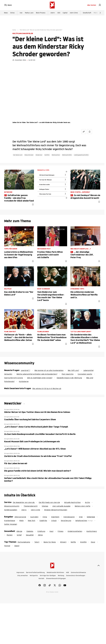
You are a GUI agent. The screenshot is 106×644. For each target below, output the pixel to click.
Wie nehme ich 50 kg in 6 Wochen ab (47, 388)
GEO (59, 13)
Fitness (61, 531)
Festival (7, 546)
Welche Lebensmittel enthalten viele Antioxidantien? (37, 374)
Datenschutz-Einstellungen (76, 576)
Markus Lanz (29, 13)
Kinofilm (83, 542)
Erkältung (41, 531)
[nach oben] (99, 566)
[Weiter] (100, 13)
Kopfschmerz (92, 531)
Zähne (40, 535)
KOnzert (63, 542)
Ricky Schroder (29, 155)
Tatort (37, 542)
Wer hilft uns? (73, 370)
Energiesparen (69, 517)
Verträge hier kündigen (48, 576)
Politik (96, 13)
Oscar (93, 542)
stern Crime (74, 13)
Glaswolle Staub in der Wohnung (69, 378)
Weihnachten (56, 155)
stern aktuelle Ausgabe (61, 506)
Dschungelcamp (24, 542)
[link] (100, 5)
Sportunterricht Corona (13, 378)
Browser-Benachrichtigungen (56, 510)
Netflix (73, 542)
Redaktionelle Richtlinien (55, 573)
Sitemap (45, 506)
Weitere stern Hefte (82, 506)
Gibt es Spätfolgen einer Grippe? (40, 378)
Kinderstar (39, 155)
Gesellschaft (87, 13)
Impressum (20, 573)
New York (32, 521)
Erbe (81, 517)
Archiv (87, 502)
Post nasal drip (68, 374)
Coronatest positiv (85, 374)
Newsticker (13, 403)
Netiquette (34, 576)
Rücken (10, 535)
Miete (21, 521)
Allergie (19, 531)
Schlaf (19, 535)
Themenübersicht (31, 506)
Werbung (61, 576)
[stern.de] (52, 5)
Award (17, 546)
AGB (67, 573)
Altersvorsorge (20, 517)
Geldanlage (91, 517)
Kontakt (41, 579)
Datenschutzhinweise (78, 573)
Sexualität (30, 535)
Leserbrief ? (25, 370)
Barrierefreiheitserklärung (35, 573)
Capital (65, 13)
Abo (92, 5)
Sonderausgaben (11, 510)
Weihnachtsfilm (67, 155)
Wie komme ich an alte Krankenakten (49, 370)
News (6, 13)
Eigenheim (55, 517)
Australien (34, 517)
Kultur (14, 30)
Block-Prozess (41, 13)
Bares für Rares (50, 542)
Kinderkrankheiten (75, 531)
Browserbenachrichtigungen (56, 579)
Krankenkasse (10, 521)
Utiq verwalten (23, 576)
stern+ (53, 13)
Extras (12, 13)
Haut (51, 531)
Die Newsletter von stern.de (24, 502)
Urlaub (54, 521)
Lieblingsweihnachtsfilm (81, 155)
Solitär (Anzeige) (11, 524)
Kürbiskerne (24, 381)
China (45, 517)
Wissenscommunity (12, 506)
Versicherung (66, 521)
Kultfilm (47, 155)
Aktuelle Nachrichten (72, 502)
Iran (21, 13)
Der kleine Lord (18, 155)
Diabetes (30, 531)
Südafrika (43, 521)
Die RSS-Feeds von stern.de (49, 502)
